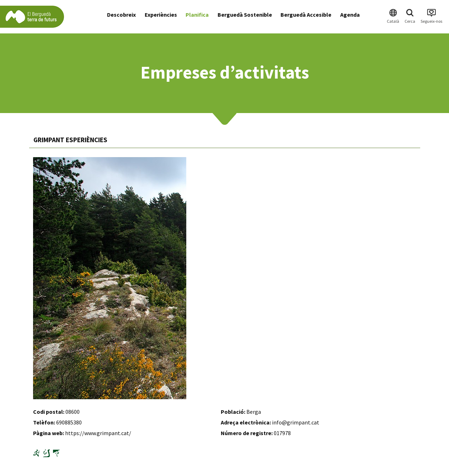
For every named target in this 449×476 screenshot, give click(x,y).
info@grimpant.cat (296, 422)
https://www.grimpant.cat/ (98, 433)
